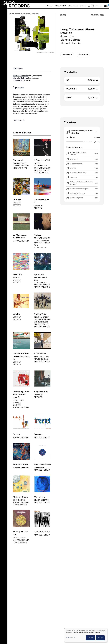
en (101, 6)
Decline (90, 638)
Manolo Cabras (70, 40)
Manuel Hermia (70, 43)
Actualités (61, 6)
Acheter (67, 55)
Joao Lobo (67, 36)
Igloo (8, 3)
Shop (50, 6)
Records (19, 6)
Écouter (83, 55)
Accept (100, 638)
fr (97, 6)
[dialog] (86, 635)
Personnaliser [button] (70, 638)
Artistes (73, 6)
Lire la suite (18, 120)
